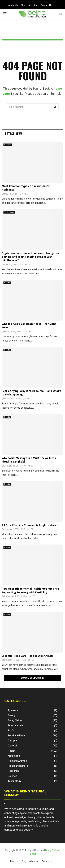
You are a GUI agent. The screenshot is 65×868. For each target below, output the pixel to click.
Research (13, 771)
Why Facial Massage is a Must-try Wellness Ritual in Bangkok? (29, 460)
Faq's (11, 731)
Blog (23, 5)
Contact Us (46, 5)
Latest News (14, 134)
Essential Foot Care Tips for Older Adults (28, 656)
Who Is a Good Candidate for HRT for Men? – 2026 (30, 326)
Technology (9, 212)
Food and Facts (17, 736)
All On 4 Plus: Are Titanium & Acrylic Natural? (30, 525)
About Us (13, 5)
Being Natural (16, 720)
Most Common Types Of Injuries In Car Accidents (26, 188)
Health (7, 283)
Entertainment (16, 726)
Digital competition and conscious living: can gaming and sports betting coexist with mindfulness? (30, 257)
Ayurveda (13, 710)
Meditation (14, 756)
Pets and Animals (18, 761)
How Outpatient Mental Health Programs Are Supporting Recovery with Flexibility (30, 591)
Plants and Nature (18, 766)
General (8, 145)
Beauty (12, 715)
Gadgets (13, 741)
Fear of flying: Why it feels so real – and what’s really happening (31, 393)
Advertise (33, 5)
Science (12, 776)
